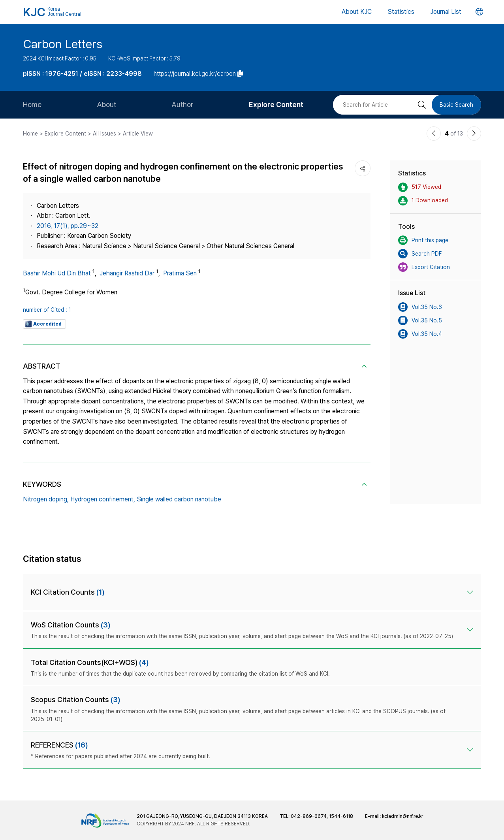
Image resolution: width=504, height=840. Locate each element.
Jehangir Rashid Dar (127, 273)
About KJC (357, 12)
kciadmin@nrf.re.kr (402, 816)
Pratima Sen (180, 273)
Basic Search (456, 105)
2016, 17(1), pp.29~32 (68, 226)
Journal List (446, 12)
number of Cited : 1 (47, 310)
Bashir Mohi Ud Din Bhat (57, 273)
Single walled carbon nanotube (179, 499)
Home (32, 105)
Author (182, 105)
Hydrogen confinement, (103, 499)
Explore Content (276, 105)
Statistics (401, 12)
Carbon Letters (63, 44)
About (106, 105)
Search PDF (420, 254)
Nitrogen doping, (46, 499)
